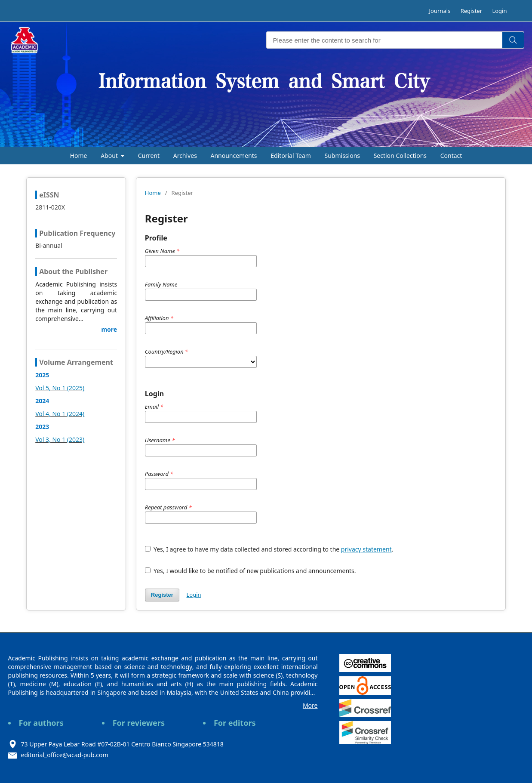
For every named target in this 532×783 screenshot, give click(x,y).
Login (499, 11)
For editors (235, 723)
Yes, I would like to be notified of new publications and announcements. (251, 571)
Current (149, 156)
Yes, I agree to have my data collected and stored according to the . (269, 549)
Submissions (343, 156)
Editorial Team (291, 156)
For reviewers (139, 723)
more (109, 329)
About (110, 156)
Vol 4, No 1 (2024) (60, 414)
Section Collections (400, 156)
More (310, 705)
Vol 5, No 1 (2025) (60, 388)
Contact (451, 156)
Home (79, 156)
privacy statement (366, 549)
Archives (185, 156)
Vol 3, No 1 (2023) (60, 439)
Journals (440, 11)
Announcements (234, 156)
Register (471, 11)
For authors (41, 723)
